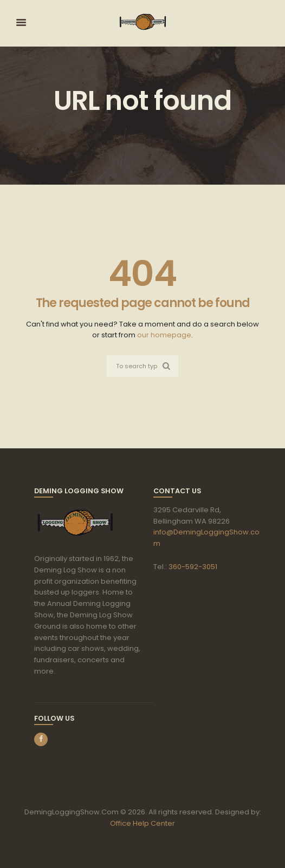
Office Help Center (142, 823)
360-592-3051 (193, 567)
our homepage (164, 335)
